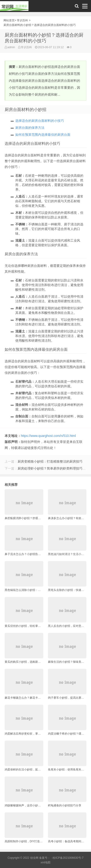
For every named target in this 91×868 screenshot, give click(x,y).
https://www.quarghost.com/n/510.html (48, 436)
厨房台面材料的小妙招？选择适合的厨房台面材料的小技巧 (40, 25)
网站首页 (9, 20)
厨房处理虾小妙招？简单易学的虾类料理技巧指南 (53, 468)
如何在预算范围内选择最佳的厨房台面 (43, 135)
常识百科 (22, 20)
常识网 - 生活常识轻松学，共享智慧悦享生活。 (14, 7)
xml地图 (45, 862)
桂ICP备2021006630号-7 (68, 858)
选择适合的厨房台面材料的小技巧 (40, 121)
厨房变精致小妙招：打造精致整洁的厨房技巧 (50, 461)
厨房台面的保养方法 (30, 128)
